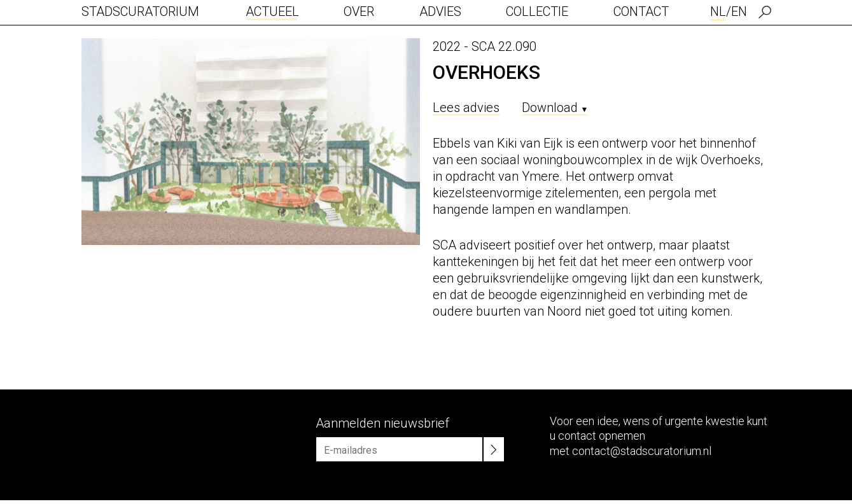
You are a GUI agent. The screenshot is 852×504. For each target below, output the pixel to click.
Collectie (537, 11)
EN (739, 11)
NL (718, 11)
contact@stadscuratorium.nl (642, 451)
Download (555, 108)
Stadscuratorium (140, 11)
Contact (641, 11)
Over (359, 11)
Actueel (272, 11)
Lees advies (466, 108)
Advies (440, 11)
